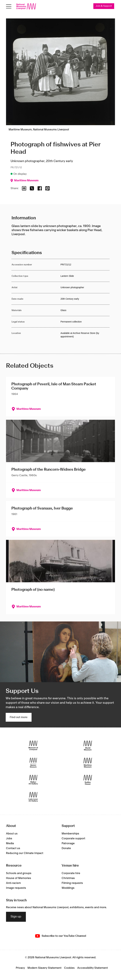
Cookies (69, 968)
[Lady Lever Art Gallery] (33, 797)
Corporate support (73, 839)
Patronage (68, 844)
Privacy (20, 968)
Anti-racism (13, 883)
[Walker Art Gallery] (33, 780)
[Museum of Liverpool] (33, 745)
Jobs (9, 839)
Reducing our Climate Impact (25, 853)
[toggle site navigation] (9, 6)
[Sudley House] (88, 780)
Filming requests (72, 883)
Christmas (68, 878)
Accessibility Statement (93, 968)
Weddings (68, 888)
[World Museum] (88, 745)
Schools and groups (19, 873)
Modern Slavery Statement (44, 968)
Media (10, 844)
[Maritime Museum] (88, 763)
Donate (66, 848)
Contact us (13, 848)
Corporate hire (71, 873)
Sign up (16, 917)
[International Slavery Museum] (33, 763)
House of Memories (19, 878)
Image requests (16, 888)
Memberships (70, 834)
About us (12, 834)
